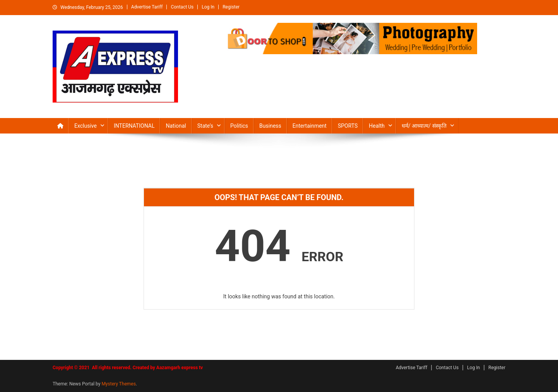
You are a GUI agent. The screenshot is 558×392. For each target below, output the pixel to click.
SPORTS (348, 126)
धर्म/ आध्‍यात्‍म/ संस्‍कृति (424, 126)
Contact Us (182, 7)
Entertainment (310, 126)
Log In (208, 7)
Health (377, 126)
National (176, 126)
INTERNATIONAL (134, 126)
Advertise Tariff (147, 7)
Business (270, 126)
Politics (239, 126)
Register (231, 7)
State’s (205, 126)
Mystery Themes (118, 384)
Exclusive (86, 126)
